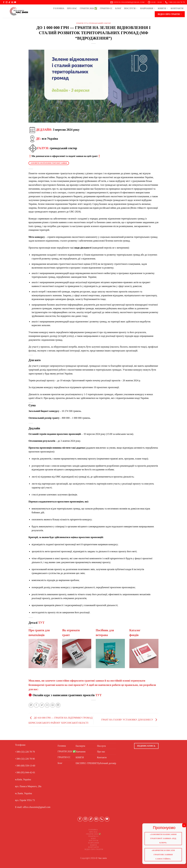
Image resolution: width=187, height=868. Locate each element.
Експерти (80, 746)
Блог (118, 8)
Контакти (177, 8)
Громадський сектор (100, 23)
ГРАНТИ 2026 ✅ (88, 8)
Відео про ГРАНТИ (170, 14)
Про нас (72, 8)
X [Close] (182, 825)
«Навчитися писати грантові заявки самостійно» (162, 853)
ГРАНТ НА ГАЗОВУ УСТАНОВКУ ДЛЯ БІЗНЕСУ (130, 720)
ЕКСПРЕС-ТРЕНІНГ (86, 763)
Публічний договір (107, 763)
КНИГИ (163, 8)
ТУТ (41, 623)
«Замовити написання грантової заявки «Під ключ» (162, 837)
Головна (59, 8)
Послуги (131, 8)
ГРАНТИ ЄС (106, 8)
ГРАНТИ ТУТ (82, 23)
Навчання (148, 8)
